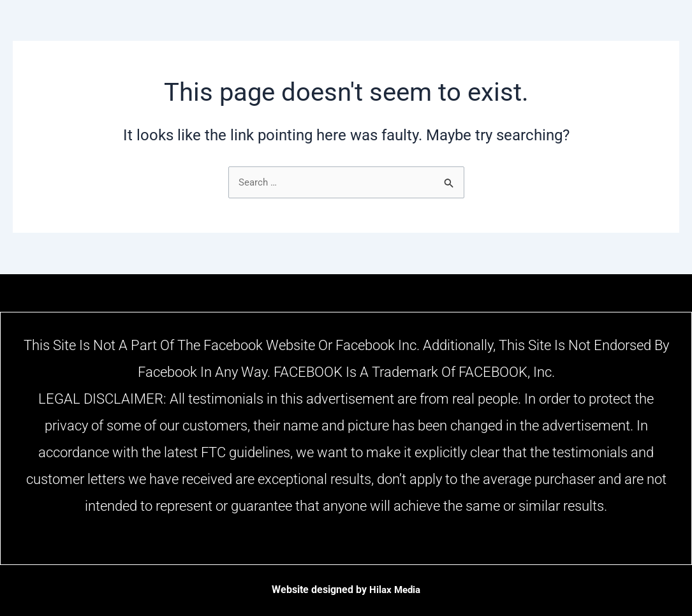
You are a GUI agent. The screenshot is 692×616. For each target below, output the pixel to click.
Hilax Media (395, 590)
